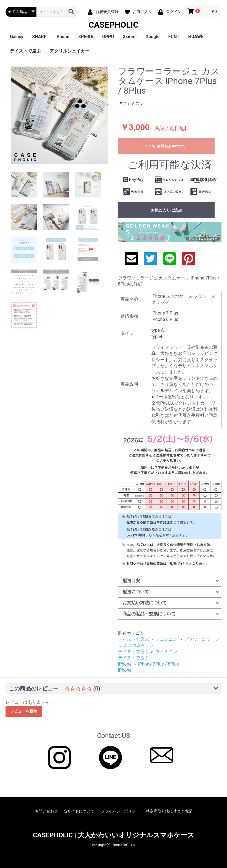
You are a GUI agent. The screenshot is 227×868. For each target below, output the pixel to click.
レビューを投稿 (24, 711)
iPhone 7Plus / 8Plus (159, 664)
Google (152, 37)
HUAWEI (197, 37)
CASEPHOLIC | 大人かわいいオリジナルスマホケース (113, 835)
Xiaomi (130, 37)
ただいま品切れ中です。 (166, 146)
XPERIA (86, 37)
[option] (60, 115)
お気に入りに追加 (166, 210)
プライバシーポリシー (120, 811)
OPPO (108, 37)
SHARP (39, 37)
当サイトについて (79, 811)
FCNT (174, 37)
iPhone (62, 37)
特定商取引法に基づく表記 (169, 811)
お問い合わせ (46, 811)
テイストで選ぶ (25, 51)
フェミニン (166, 639)
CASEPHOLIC (113, 25)
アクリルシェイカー (70, 51)
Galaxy (17, 37)
